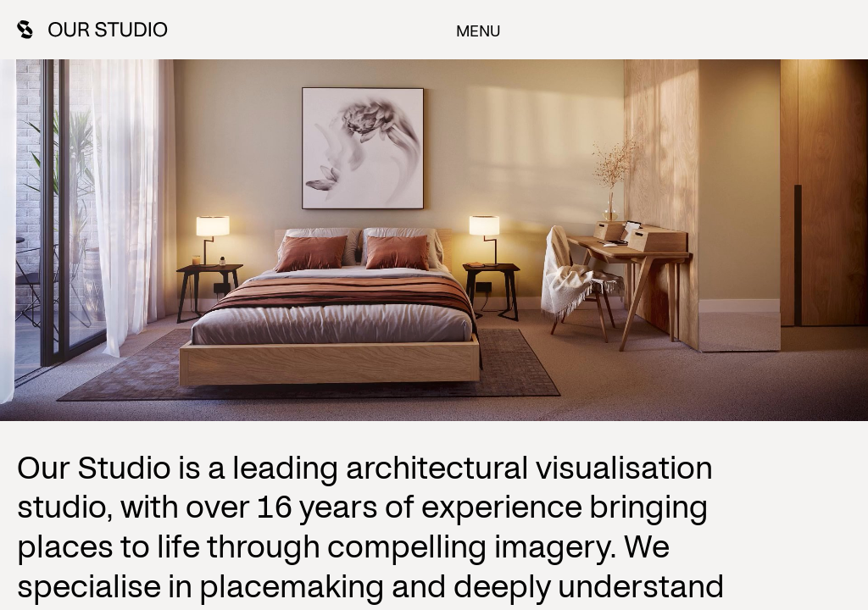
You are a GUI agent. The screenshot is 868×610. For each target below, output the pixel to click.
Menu (478, 30)
